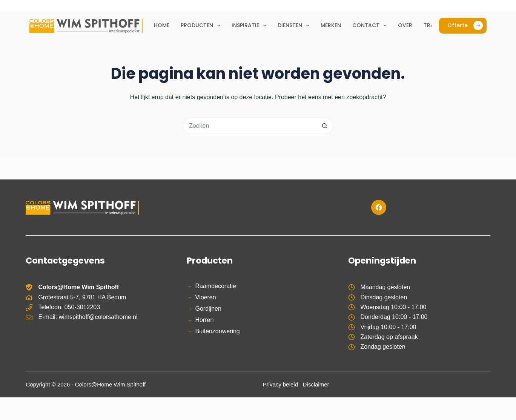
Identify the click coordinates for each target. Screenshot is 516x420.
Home (162, 25)
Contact (371, 26)
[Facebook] (379, 207)
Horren (204, 320)
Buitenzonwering (217, 331)
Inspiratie (250, 26)
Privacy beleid (280, 384)
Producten (202, 26)
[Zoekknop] (325, 126)
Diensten (295, 26)
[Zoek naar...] (250, 126)
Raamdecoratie (216, 286)
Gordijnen (208, 309)
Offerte (465, 25)
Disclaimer (316, 384)
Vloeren (205, 297)
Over (405, 25)
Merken (331, 25)
